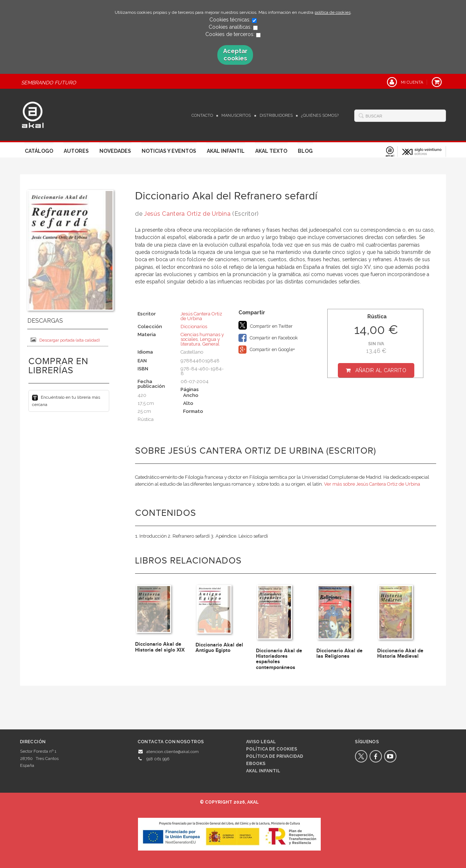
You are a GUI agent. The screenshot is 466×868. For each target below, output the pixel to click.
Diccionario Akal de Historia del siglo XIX (160, 647)
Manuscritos (236, 116)
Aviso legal (261, 742)
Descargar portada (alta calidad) (65, 340)
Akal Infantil (226, 151)
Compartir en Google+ (267, 350)
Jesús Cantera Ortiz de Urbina (187, 214)
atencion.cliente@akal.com (173, 752)
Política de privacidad (275, 756)
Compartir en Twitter (266, 325)
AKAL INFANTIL (263, 771)
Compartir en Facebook (268, 338)
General (211, 344)
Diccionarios (194, 327)
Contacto (202, 116)
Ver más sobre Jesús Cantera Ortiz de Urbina (372, 484)
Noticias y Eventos (169, 151)
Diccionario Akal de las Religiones (339, 653)
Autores (76, 151)
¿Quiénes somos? (320, 116)
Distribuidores (276, 116)
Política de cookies (272, 749)
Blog (305, 151)
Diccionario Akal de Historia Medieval (400, 653)
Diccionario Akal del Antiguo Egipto (219, 648)
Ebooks (256, 764)
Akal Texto (271, 151)
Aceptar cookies (235, 55)
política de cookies (333, 12)
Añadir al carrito (381, 370)
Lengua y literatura (200, 342)
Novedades (115, 151)
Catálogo (39, 151)
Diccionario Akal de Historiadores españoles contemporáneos (279, 659)
